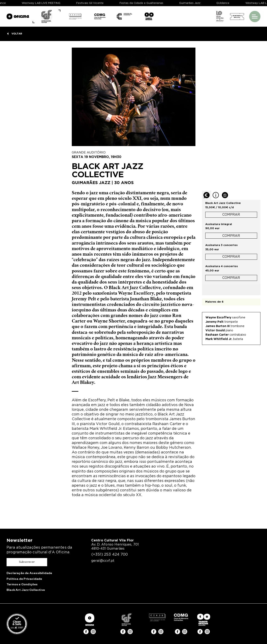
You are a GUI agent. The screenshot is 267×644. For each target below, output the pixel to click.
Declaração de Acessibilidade (29, 574)
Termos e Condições (22, 585)
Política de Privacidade (24, 579)
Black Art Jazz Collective (26, 590)
